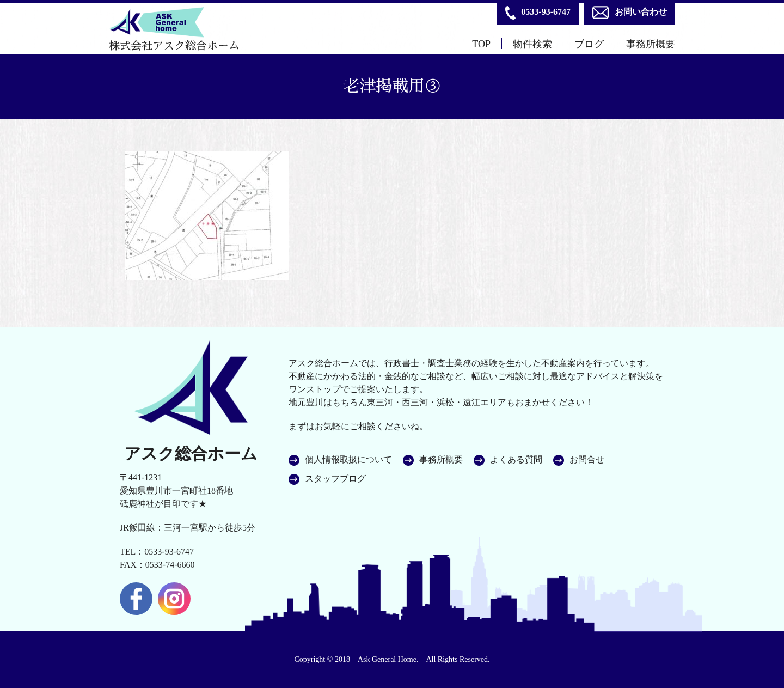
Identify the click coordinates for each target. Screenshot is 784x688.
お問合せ (587, 460)
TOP (481, 44)
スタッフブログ (335, 479)
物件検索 (532, 44)
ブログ (589, 44)
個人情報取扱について (348, 460)
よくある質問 (516, 460)
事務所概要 (651, 44)
